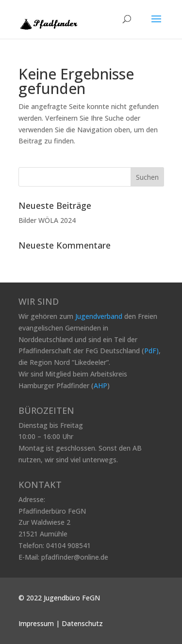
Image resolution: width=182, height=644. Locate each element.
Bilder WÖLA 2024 (47, 220)
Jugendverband (99, 316)
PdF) (151, 351)
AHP (100, 385)
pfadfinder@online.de (75, 557)
